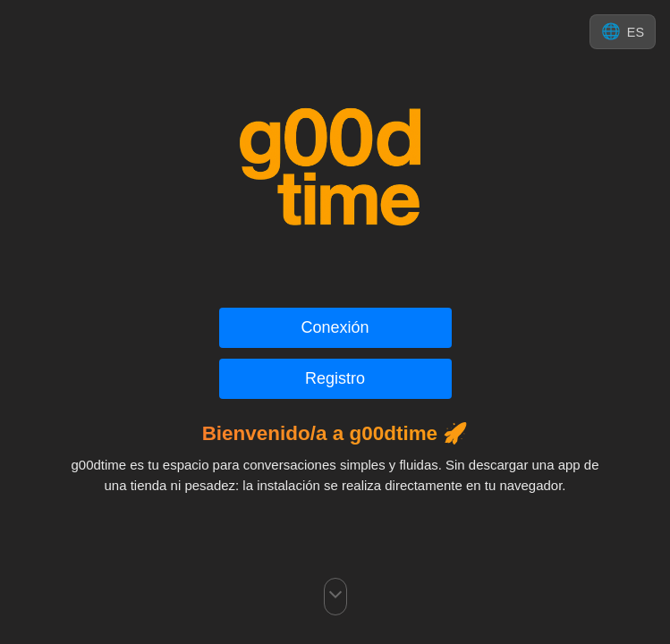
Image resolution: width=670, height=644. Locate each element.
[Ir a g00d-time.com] (335, 168)
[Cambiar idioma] (623, 32)
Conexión (335, 327)
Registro (335, 378)
